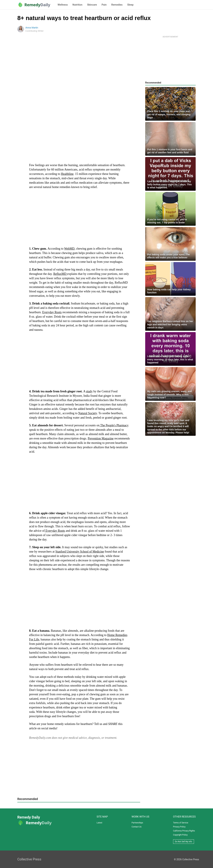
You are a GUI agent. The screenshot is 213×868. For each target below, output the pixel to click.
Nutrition (77, 5)
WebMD (69, 249)
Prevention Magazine (101, 438)
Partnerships (137, 823)
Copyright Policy (180, 835)
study (89, 391)
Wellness (63, 5)
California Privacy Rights (184, 831)
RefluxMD (60, 274)
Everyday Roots (52, 312)
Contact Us (137, 827)
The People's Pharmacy (114, 425)
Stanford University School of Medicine (80, 552)
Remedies (117, 5)
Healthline (67, 174)
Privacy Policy (179, 827)
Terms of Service (181, 823)
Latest (99, 823)
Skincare (92, 5)
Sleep (130, 5)
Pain (104, 5)
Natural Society (88, 413)
